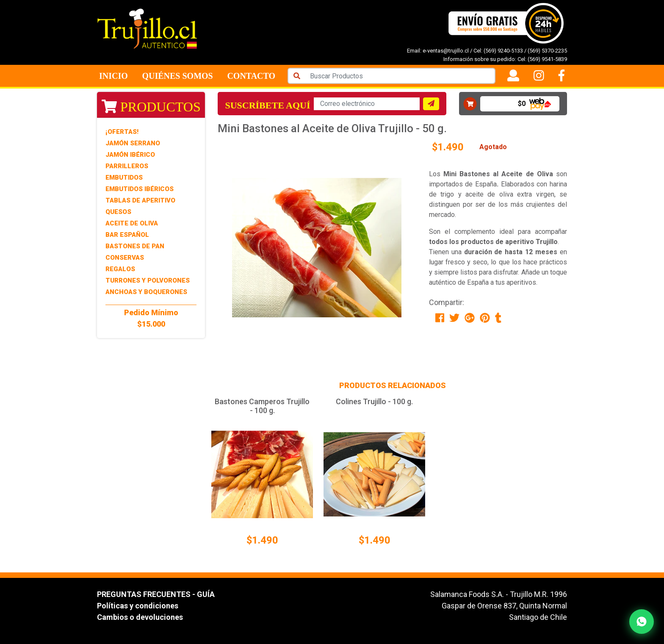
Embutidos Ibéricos (140, 189)
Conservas (125, 258)
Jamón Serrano (133, 143)
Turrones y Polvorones (148, 280)
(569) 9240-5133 (503, 51)
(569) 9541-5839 (547, 59)
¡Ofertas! (122, 132)
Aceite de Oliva (132, 223)
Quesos (118, 212)
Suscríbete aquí (267, 105)
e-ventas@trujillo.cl (446, 51)
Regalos (120, 269)
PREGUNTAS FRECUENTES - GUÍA (156, 594)
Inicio (113, 76)
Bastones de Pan (135, 246)
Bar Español (127, 235)
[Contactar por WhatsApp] (642, 622)
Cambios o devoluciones (140, 617)
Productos (151, 107)
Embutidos (124, 178)
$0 (522, 104)
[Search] (400, 76)
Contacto (251, 76)
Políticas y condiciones (138, 606)
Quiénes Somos (177, 76)
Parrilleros (127, 166)
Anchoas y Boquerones (146, 292)
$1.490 (262, 540)
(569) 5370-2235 (547, 51)
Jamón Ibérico (130, 155)
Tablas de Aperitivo (140, 200)
